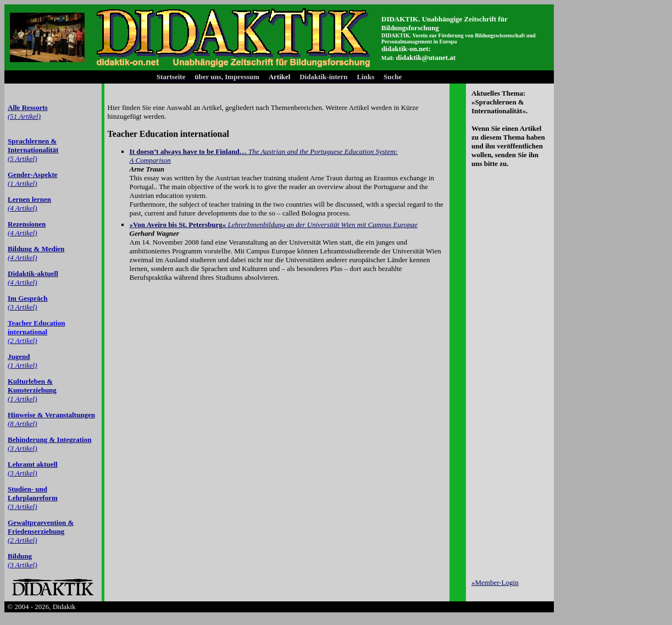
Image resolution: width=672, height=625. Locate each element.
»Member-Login (495, 582)
